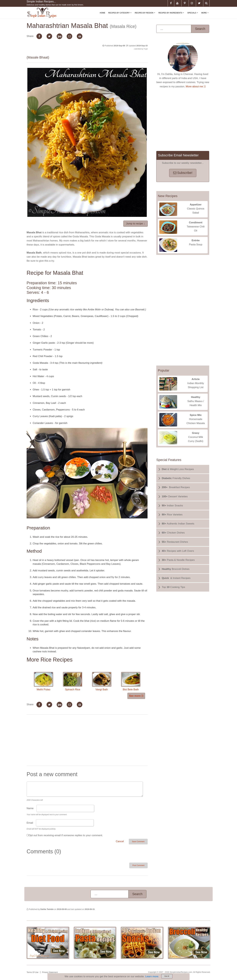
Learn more (152, 976)
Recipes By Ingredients (172, 15)
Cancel (120, 841)
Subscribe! (183, 173)
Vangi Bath (102, 681)
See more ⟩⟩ (136, 696)
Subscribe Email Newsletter (178, 155)
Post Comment (138, 865)
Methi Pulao (44, 681)
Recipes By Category (120, 15)
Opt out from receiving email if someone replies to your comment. (66, 835)
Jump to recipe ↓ (136, 224)
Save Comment (138, 842)
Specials (193, 15)
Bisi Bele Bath (131, 681)
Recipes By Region (146, 15)
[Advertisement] (87, 741)
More (206, 15)
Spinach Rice (73, 681)
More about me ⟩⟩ (196, 86)
